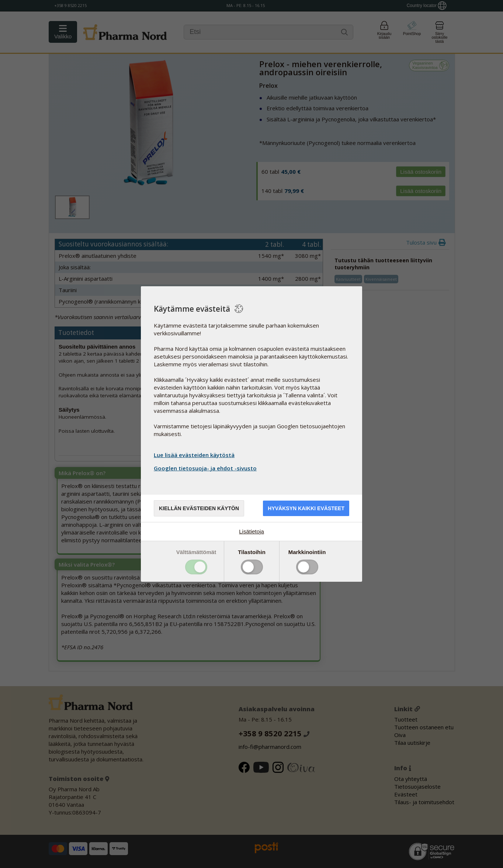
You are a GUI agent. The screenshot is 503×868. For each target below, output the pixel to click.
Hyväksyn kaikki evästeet (306, 508)
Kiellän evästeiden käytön (199, 508)
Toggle (196, 567)
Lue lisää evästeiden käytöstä (194, 455)
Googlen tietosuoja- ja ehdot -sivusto (206, 468)
